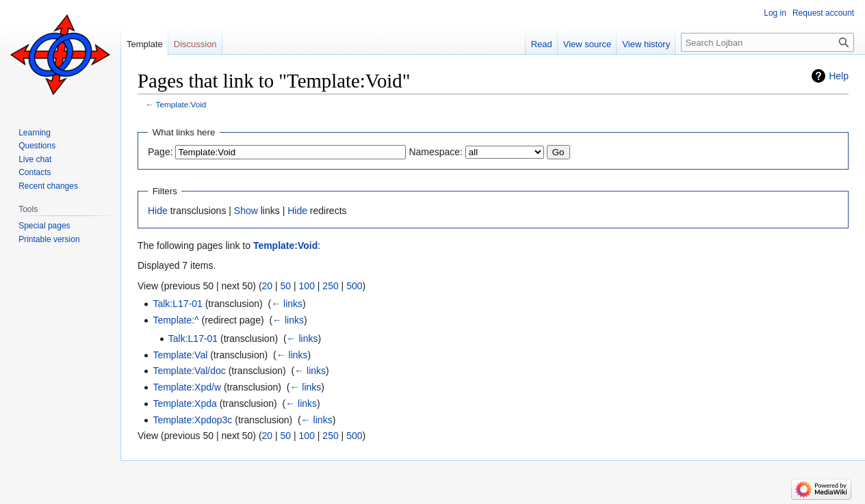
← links (287, 304)
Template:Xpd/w (187, 387)
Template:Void (181, 104)
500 (354, 286)
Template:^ (176, 320)
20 (268, 286)
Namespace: (436, 152)
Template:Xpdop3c (192, 420)
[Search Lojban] (767, 42)
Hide (158, 211)
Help (839, 76)
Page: (160, 152)
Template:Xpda (184, 403)
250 (330, 286)
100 (307, 286)
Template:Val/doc (189, 371)
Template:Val (180, 355)
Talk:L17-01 (177, 304)
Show (246, 211)
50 (286, 286)
